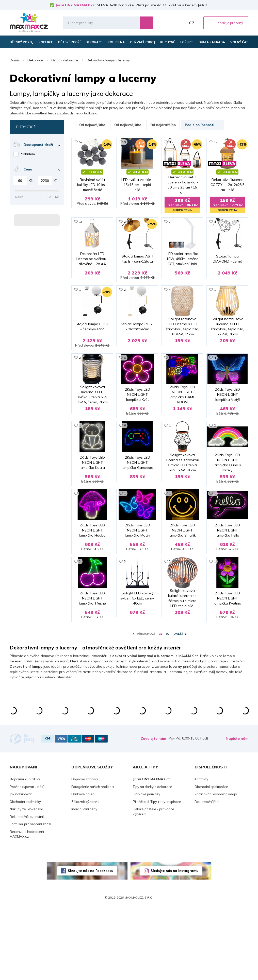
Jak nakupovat (21, 868)
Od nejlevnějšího (128, 125)
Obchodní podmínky (25, 875)
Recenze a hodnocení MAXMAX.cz (27, 908)
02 (168, 708)
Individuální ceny (84, 883)
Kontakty (201, 853)
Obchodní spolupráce (211, 861)
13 (81, 222)
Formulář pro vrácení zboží (30, 898)
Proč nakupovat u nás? (27, 861)
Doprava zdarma (85, 853)
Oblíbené (170, 23)
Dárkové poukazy (147, 868)
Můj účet (181, 23)
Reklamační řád (207, 875)
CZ (192, 23)
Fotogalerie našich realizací (93, 861)
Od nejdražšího (163, 125)
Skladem (28, 154)
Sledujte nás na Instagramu (174, 944)
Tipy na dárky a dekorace (152, 861)
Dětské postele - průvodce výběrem (154, 886)
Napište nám (237, 813)
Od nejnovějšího (92, 125)
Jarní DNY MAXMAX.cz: (76, 5)
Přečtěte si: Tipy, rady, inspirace (157, 875)
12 (216, 142)
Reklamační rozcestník (27, 890)
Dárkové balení (83, 868)
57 (81, 142)
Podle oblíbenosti (203, 125)
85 (171, 142)
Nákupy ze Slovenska (26, 883)
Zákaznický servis (85, 875)
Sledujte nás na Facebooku (91, 944)
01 (160, 708)
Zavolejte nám (153, 813)
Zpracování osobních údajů (216, 868)
